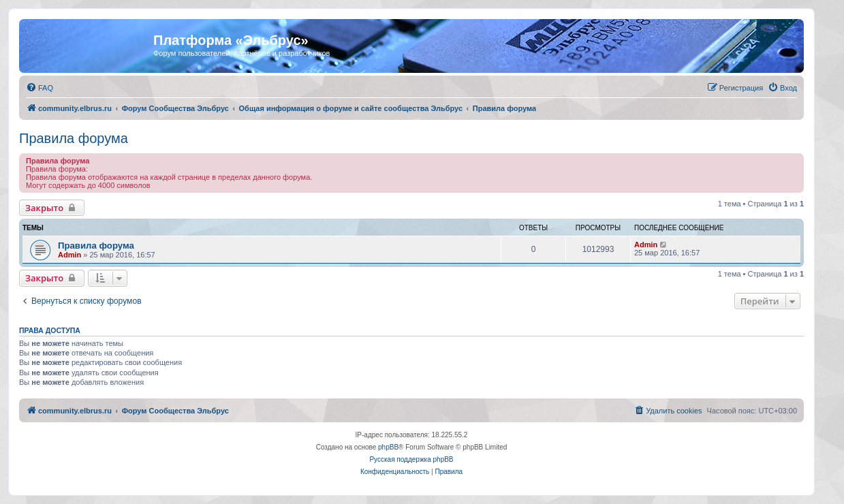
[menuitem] (40, 88)
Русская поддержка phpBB (411, 459)
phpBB (388, 447)
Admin (69, 255)
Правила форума (74, 138)
